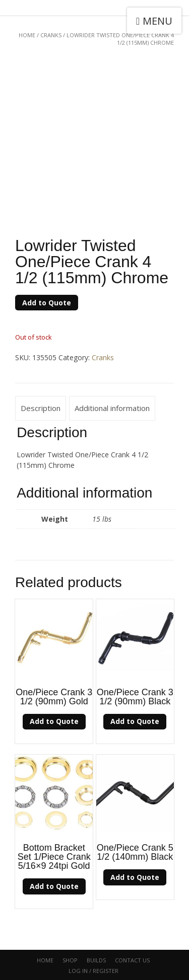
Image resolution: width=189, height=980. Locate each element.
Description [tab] (41, 408)
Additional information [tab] (112, 408)
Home (27, 35)
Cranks (51, 35)
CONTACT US (132, 960)
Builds (96, 960)
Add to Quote (47, 303)
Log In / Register (93, 971)
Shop (70, 960)
